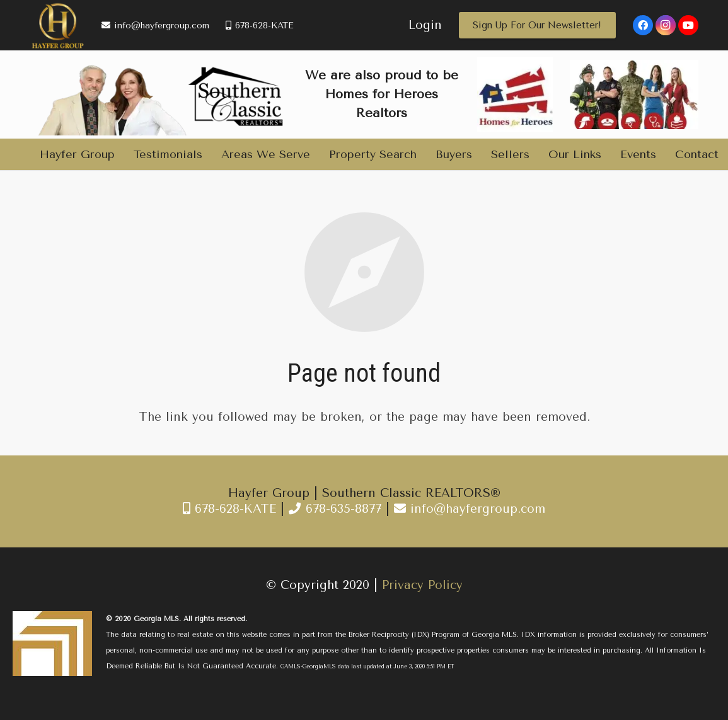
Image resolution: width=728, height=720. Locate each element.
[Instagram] (666, 25)
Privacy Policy (422, 585)
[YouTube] (688, 25)
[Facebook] (643, 25)
